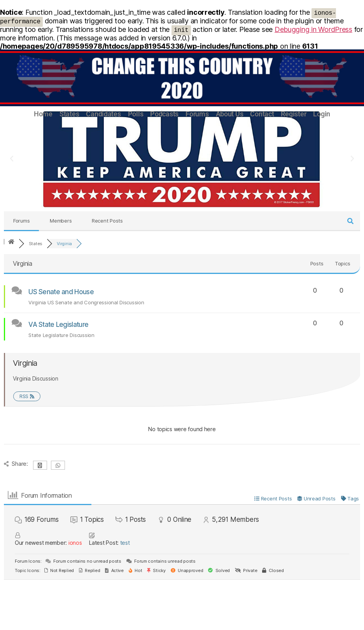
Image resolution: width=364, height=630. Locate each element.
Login (322, 114)
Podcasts (164, 114)
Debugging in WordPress (313, 29)
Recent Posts (107, 221)
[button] (12, 159)
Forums (197, 114)
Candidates (103, 114)
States (69, 114)
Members (61, 221)
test (125, 543)
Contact (262, 114)
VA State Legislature (58, 325)
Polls (136, 114)
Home (43, 114)
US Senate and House (61, 292)
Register (293, 114)
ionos (75, 543)
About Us (230, 114)
